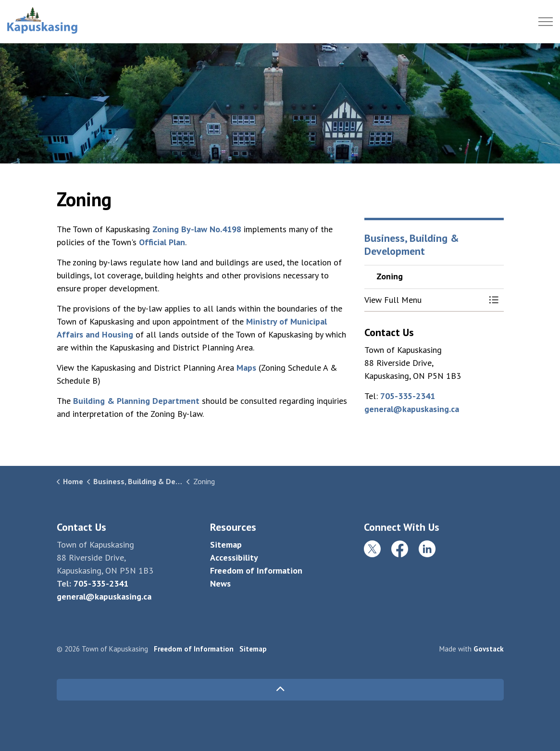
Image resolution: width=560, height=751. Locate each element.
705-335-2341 (408, 396)
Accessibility (234, 557)
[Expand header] (546, 22)
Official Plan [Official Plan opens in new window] (162, 242)
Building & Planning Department (136, 401)
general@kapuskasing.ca (412, 409)
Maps (246, 368)
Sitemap (226, 544)
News (220, 583)
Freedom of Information (256, 570)
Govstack (489, 649)
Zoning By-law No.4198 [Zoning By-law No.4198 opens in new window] (197, 229)
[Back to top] (280, 690)
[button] (424, 300)
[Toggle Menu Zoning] (494, 300)
